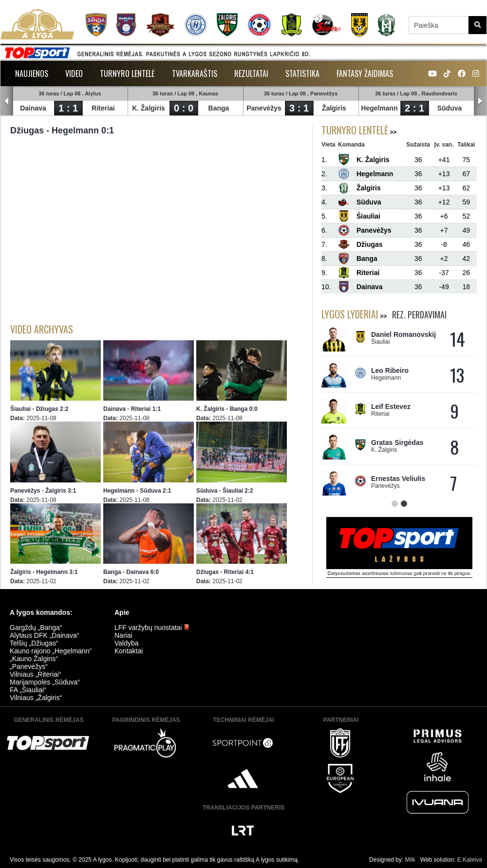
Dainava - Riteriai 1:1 (132, 409)
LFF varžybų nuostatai (152, 628)
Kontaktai (129, 651)
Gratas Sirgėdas (397, 443)
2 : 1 (414, 108)
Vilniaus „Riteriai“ (36, 674)
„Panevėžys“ (29, 666)
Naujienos (32, 74)
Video (74, 74)
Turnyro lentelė (127, 74)
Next (480, 101)
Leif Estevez (391, 406)
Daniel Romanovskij (403, 334)
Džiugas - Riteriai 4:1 (225, 572)
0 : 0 (184, 108)
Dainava (33, 108)
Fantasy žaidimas (365, 74)
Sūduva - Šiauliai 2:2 (225, 491)
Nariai (123, 635)
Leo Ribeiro (390, 370)
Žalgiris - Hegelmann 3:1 (44, 572)
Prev (7, 101)
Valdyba (127, 643)
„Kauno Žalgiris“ (34, 659)
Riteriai (103, 108)
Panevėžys (264, 108)
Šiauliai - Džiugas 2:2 (39, 409)
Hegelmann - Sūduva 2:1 (137, 491)
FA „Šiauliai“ (28, 690)
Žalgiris (334, 108)
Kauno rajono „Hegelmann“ (51, 651)
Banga (219, 108)
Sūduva (450, 108)
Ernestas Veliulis (398, 479)
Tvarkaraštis (195, 74)
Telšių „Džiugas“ (34, 643)
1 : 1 (68, 108)
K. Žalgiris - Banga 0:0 (227, 409)
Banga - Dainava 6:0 (131, 572)
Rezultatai (251, 74)
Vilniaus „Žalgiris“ (36, 698)
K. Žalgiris (149, 108)
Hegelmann (379, 108)
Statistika (302, 74)
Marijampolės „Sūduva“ (45, 682)
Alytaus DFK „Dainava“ (44, 635)
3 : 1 (299, 108)
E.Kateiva (470, 860)
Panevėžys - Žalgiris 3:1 (43, 491)
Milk (410, 860)
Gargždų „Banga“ (36, 628)
